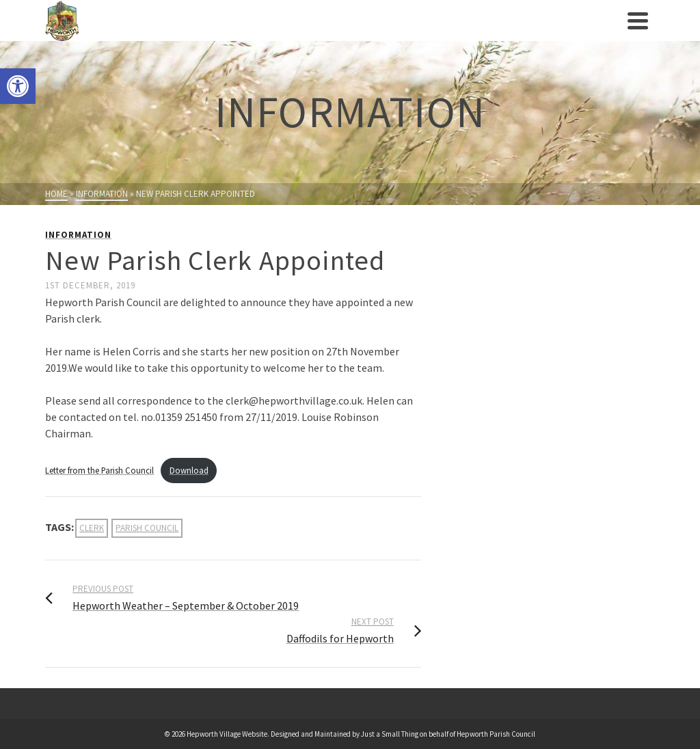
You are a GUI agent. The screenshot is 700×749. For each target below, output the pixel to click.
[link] (18, 86)
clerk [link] (92, 528)
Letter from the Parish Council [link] (99, 470)
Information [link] (78, 235)
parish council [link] (147, 528)
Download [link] (189, 470)
